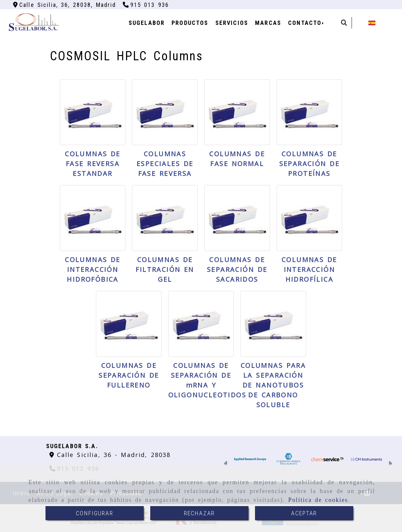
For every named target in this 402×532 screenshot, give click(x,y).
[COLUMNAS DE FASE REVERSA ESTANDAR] (93, 112)
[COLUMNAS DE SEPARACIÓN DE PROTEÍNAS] (310, 112)
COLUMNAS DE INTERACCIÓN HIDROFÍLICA (309, 269)
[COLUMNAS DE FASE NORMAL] (237, 112)
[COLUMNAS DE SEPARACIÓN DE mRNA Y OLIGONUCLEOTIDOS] (201, 324)
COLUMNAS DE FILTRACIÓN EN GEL (165, 269)
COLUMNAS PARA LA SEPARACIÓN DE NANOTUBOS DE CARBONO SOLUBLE (273, 385)
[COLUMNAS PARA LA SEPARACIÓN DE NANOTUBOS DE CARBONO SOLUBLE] (273, 324)
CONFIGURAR (95, 513)
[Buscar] (344, 23)
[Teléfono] (146, 5)
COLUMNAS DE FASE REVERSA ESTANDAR (93, 164)
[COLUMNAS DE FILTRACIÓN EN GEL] (165, 218)
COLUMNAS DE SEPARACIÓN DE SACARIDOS (237, 269)
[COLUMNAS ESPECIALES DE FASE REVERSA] (165, 112)
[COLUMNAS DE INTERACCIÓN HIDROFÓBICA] (93, 218)
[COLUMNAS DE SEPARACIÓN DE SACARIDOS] (237, 218)
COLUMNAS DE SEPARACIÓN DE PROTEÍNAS (309, 164)
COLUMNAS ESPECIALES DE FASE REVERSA (165, 164)
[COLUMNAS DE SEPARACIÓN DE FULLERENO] (129, 324)
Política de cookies (318, 500)
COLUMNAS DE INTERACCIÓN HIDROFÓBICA (93, 269)
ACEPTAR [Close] (304, 513)
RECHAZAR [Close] (199, 513)
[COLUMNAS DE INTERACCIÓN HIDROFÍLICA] (310, 218)
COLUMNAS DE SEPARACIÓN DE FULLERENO (129, 375)
